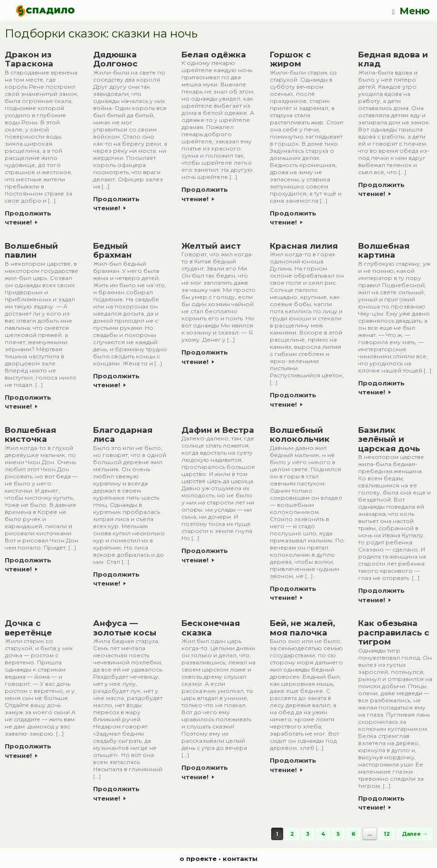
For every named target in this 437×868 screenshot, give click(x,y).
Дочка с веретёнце (28, 628)
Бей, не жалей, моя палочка (302, 628)
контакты (240, 859)
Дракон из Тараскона (29, 59)
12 (387, 834)
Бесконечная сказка (211, 628)
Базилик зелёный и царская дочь (389, 439)
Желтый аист (211, 246)
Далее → (415, 834)
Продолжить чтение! (28, 218)
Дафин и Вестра (218, 430)
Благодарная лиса (123, 435)
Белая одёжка (214, 55)
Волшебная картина (384, 251)
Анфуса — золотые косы (125, 628)
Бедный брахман (112, 251)
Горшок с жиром (290, 59)
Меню (411, 11)
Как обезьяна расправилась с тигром (394, 632)
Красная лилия (304, 246)
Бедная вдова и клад (393, 59)
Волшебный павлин (31, 251)
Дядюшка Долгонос (115, 59)
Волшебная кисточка (30, 435)
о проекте (198, 859)
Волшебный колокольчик (300, 435)
